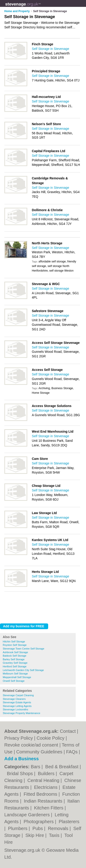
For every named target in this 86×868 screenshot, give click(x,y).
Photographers (39, 822)
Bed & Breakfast (62, 767)
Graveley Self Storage (15, 663)
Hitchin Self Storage (14, 642)
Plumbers (18, 828)
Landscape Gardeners (28, 815)
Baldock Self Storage (15, 656)
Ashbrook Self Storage (15, 652)
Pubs (38, 828)
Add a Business (22, 759)
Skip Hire (35, 835)
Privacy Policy (19, 738)
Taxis (55, 835)
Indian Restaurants (44, 801)
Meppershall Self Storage (17, 677)
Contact (68, 731)
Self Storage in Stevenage (51, 49)
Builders (47, 774)
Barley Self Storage (14, 659)
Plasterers (69, 822)
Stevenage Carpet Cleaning (18, 695)
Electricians (46, 787)
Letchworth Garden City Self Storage (23, 670)
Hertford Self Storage (15, 666)
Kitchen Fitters (49, 808)
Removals (59, 828)
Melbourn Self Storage (15, 674)
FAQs (72, 752)
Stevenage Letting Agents (17, 706)
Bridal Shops (21, 774)
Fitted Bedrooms (41, 794)
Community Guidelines (39, 752)
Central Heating (44, 780)
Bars (36, 767)
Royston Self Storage (15, 645)
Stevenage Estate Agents (17, 702)
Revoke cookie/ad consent (31, 745)
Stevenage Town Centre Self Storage (24, 649)
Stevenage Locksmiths (15, 709)
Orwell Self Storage (14, 681)
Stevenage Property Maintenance (21, 713)
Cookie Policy (51, 738)
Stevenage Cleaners (14, 699)
